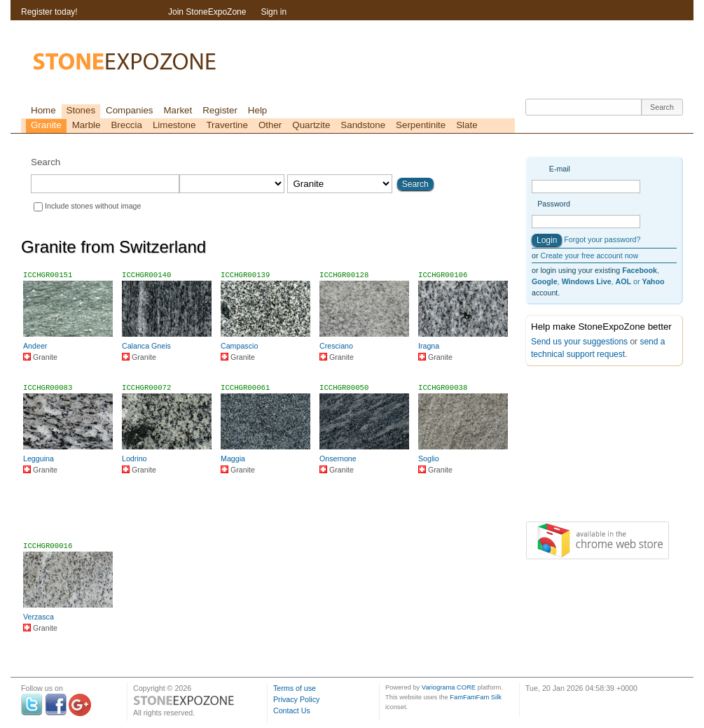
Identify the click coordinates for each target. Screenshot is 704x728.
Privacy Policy (296, 699)
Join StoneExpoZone (207, 12)
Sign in (274, 12)
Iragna (429, 346)
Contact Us (292, 710)
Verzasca (39, 617)
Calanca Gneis (146, 346)
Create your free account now (589, 255)
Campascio (239, 346)
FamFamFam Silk (476, 697)
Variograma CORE (449, 687)
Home (43, 110)
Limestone (174, 125)
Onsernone (338, 458)
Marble (87, 125)
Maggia (233, 458)
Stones (81, 110)
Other (270, 125)
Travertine (227, 125)
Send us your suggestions (579, 342)
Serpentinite (421, 125)
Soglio (429, 458)
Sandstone (363, 125)
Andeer (35, 346)
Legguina (39, 458)
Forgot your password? (602, 239)
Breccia (126, 125)
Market (178, 110)
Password (554, 204)
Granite (46, 125)
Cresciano (336, 346)
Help (257, 110)
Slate (467, 125)
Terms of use (295, 688)
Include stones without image (93, 206)
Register (220, 110)
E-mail (560, 169)
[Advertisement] (268, 514)
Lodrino (134, 458)
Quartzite (311, 125)
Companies (129, 110)
